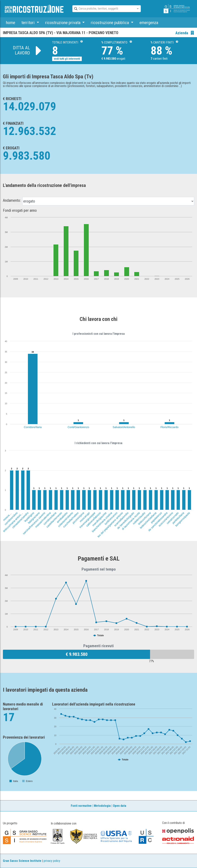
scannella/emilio (121, 519)
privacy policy (52, 861)
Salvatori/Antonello (124, 427)
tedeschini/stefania (148, 520)
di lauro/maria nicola (131, 521)
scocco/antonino (166, 519)
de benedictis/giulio (126, 521)
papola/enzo (156, 518)
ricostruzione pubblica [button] (110, 23)
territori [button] (28, 23)
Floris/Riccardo (169, 427)
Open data (120, 806)
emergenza (149, 23)
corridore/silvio (11, 519)
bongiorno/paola (182, 519)
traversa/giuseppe (87, 520)
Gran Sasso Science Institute (22, 861)
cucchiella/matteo (71, 520)
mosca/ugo (85, 517)
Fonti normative (81, 806)
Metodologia (102, 806)
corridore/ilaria (50, 518)
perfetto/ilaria (178, 518)
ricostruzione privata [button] (63, 23)
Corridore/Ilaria (33, 427)
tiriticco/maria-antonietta (13, 521)
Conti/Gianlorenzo (78, 427)
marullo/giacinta (99, 519)
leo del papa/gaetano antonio (110, 525)
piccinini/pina (78, 518)
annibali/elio (62, 517)
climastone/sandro (20, 520)
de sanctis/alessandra (158, 522)
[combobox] (103, 9)
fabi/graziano (34, 518)
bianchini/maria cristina (102, 522)
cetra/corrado (173, 518)
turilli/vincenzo (111, 518)
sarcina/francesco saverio (34, 523)
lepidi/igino (29, 517)
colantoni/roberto (66, 519)
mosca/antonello (10, 514)
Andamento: (12, 200)
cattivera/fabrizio (93, 519)
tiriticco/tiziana (144, 518)
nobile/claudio (139, 518)
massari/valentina (43, 520)
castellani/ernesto (54, 520)
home (11, 23)
